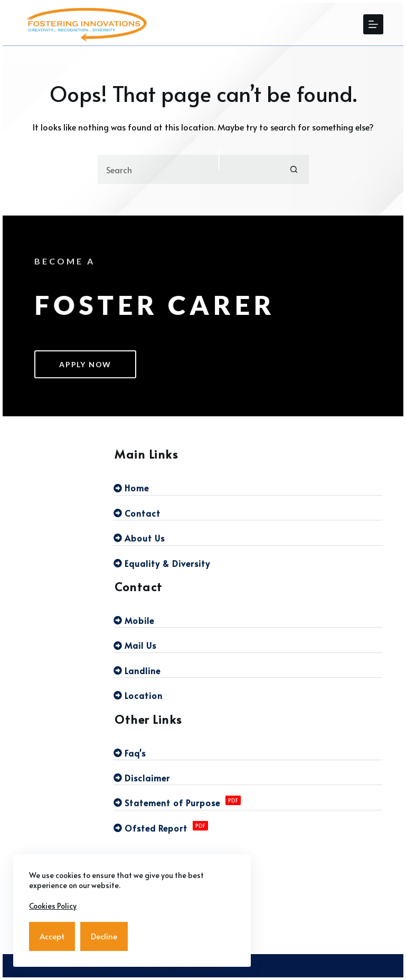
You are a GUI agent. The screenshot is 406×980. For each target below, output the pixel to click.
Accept (52, 936)
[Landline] (248, 670)
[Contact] (248, 513)
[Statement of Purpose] (248, 802)
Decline (104, 936)
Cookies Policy (53, 906)
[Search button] (294, 169)
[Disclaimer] (248, 778)
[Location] (248, 695)
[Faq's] (248, 753)
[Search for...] (189, 169)
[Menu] (373, 24)
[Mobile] (248, 620)
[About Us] (248, 538)
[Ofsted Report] (248, 828)
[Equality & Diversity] (248, 563)
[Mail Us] (248, 645)
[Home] (248, 488)
